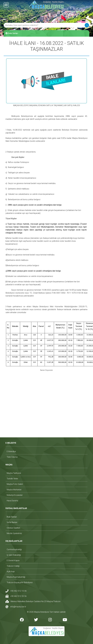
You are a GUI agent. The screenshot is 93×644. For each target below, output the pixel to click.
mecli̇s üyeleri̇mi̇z (14, 533)
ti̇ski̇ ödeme (12, 457)
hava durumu (12, 501)
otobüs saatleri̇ (13, 528)
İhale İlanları (12, 33)
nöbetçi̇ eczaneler (15, 495)
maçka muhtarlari (14, 490)
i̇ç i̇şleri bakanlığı (14, 555)
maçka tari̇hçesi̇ (14, 473)
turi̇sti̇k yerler (12, 479)
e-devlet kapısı (13, 560)
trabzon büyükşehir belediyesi (20, 582)
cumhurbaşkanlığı (14, 549)
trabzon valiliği (13, 566)
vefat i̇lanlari (12, 522)
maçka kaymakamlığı (16, 577)
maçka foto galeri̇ (15, 484)
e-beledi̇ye (11, 451)
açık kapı (11, 571)
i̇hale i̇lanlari (12, 517)
